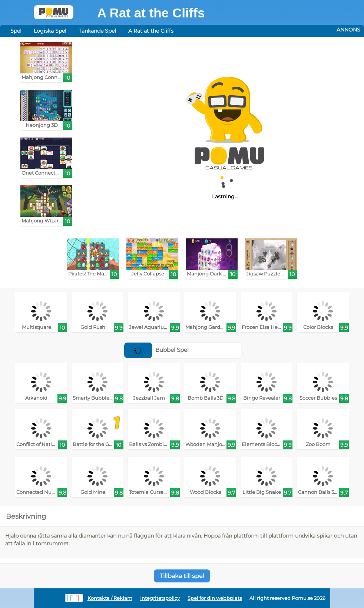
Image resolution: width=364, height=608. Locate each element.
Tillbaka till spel (182, 576)
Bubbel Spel (156, 350)
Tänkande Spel (97, 31)
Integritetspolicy (160, 598)
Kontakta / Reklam (110, 598)
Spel (16, 31)
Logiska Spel (50, 31)
